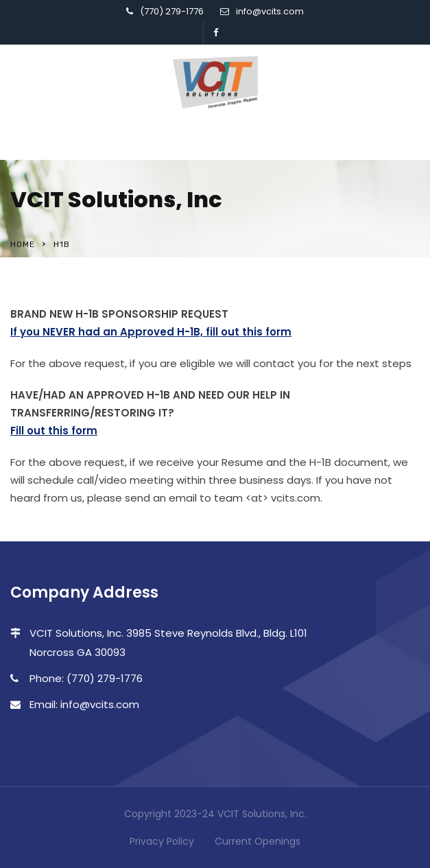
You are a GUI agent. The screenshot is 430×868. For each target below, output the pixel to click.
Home (23, 244)
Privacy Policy (162, 841)
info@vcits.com (270, 11)
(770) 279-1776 (172, 11)
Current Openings (258, 841)
